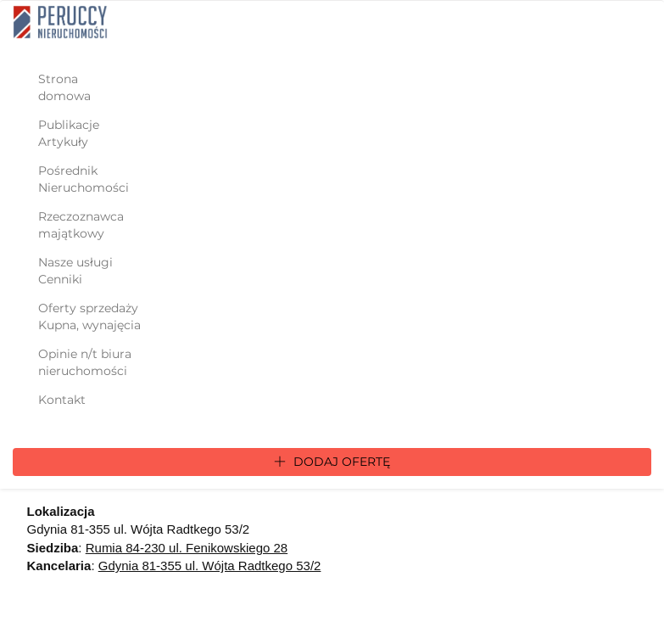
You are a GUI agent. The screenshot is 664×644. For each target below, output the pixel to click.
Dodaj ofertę (332, 462)
